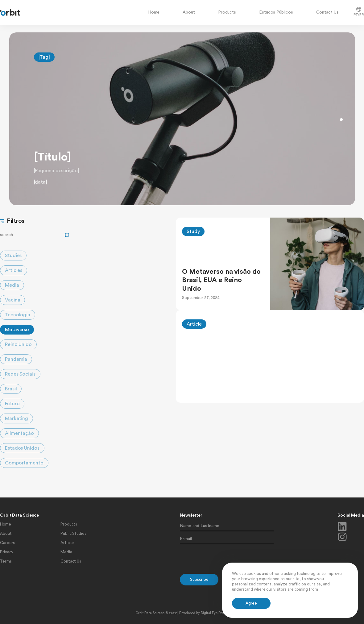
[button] (341, 120)
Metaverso (17, 330)
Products (227, 12)
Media (12, 285)
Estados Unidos (22, 448)
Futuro (12, 404)
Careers (7, 543)
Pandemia (16, 359)
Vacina (12, 300)
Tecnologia (18, 315)
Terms (6, 561)
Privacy (7, 552)
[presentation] (227, 559)
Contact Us (327, 12)
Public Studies (73, 533)
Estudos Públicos (276, 12)
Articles (14, 270)
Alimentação (19, 433)
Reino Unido (18, 344)
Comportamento (24, 463)
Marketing (17, 418)
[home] (10, 12)
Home (154, 12)
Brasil (11, 389)
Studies (13, 256)
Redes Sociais (20, 374)
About (189, 12)
